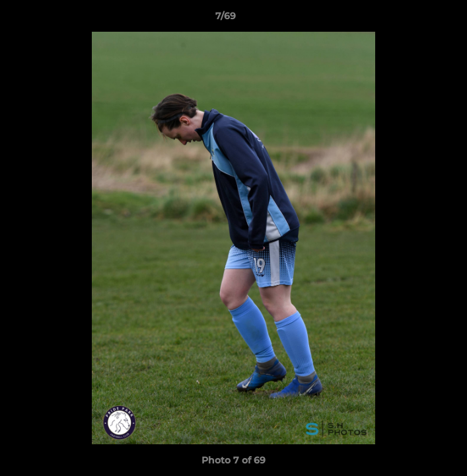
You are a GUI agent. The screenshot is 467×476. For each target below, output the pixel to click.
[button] (419, 19)
